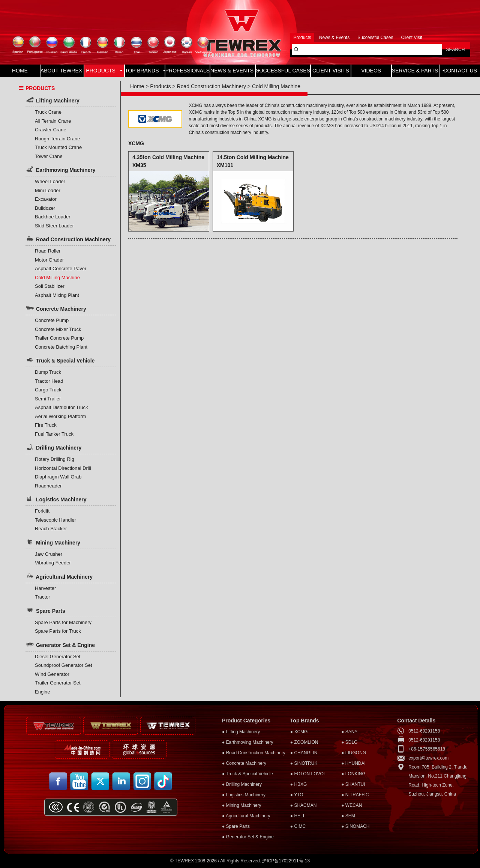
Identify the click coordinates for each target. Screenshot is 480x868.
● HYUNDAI (353, 763)
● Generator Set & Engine (248, 837)
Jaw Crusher (49, 554)
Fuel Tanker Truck (54, 434)
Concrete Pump (52, 320)
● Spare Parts (236, 826)
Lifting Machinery (52, 100)
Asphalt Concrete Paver (61, 269)
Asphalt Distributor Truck (61, 407)
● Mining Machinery (242, 805)
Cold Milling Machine (57, 278)
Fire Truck (46, 425)
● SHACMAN (304, 805)
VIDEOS (371, 71)
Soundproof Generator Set (64, 665)
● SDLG (349, 742)
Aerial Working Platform (60, 416)
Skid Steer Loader (54, 226)
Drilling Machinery (53, 447)
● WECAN (352, 805)
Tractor (43, 597)
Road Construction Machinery (68, 239)
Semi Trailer (48, 399)
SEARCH (455, 50)
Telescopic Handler (55, 520)
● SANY (349, 732)
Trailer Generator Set (58, 683)
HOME (20, 71)
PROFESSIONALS (187, 71)
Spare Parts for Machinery (63, 622)
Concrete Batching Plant (61, 347)
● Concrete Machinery (244, 763)
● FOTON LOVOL (308, 774)
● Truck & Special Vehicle (247, 774)
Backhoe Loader (53, 217)
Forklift (42, 511)
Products (160, 86)
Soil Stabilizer (50, 286)
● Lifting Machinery (241, 732)
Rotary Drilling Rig (55, 459)
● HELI (297, 816)
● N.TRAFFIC (355, 795)
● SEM (348, 816)
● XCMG (299, 732)
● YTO (297, 795)
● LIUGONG (354, 753)
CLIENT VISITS (331, 71)
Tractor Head (49, 381)
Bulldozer (45, 208)
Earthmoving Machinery (61, 169)
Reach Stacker (51, 529)
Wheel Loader (50, 181)
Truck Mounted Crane (58, 147)
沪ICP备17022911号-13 (286, 861)
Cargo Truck (48, 390)
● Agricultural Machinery (246, 816)
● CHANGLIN (304, 753)
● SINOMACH (355, 826)
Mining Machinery (53, 542)
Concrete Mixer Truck (58, 329)
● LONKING (353, 774)
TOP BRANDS (145, 71)
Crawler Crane (51, 130)
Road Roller (48, 251)
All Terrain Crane (53, 121)
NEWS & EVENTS (233, 71)
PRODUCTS (104, 71)
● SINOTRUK (304, 763)
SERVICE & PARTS (416, 71)
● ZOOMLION (304, 742)
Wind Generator (52, 674)
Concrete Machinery (56, 308)
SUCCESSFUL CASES (283, 71)
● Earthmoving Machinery (248, 742)
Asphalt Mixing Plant (57, 295)
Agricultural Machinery (59, 576)
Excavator (46, 199)
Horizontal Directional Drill (63, 468)
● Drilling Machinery (242, 784)
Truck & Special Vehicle (60, 360)
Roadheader (48, 486)
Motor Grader (49, 260)
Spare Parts (45, 610)
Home (137, 86)
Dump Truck (48, 372)
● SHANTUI (353, 784)
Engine (42, 692)
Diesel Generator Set (58, 657)
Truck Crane (48, 112)
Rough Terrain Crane (57, 139)
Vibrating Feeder (53, 563)
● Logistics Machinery (244, 795)
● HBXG (299, 784)
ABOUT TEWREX (62, 71)
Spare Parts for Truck (58, 631)
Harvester (45, 588)
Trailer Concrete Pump (59, 338)
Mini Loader (48, 190)
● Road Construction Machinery (254, 753)
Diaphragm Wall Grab (58, 477)
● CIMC (298, 826)
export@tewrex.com (428, 758)
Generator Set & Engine (60, 644)
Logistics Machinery (56, 499)
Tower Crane (49, 156)
